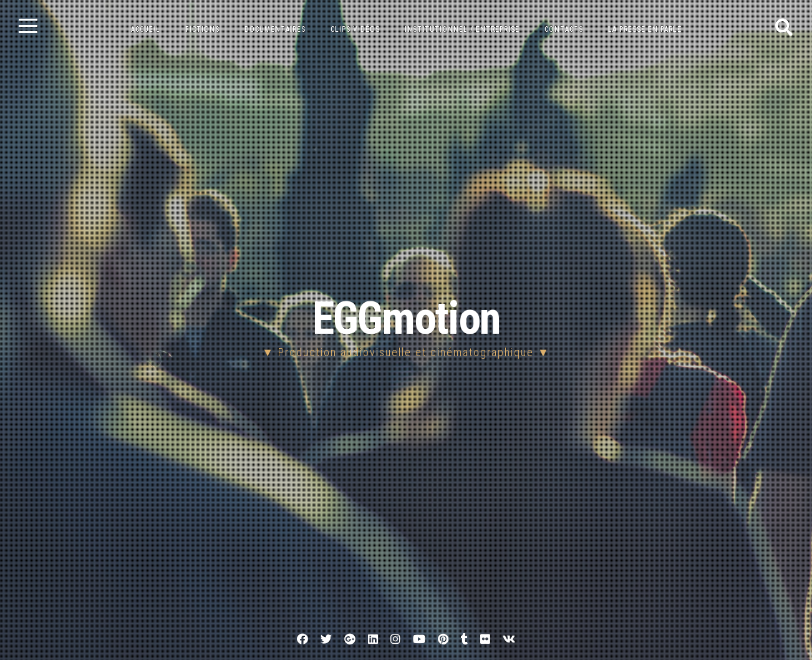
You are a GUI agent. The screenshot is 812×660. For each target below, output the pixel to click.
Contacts (564, 29)
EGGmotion (406, 318)
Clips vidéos (355, 29)
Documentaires (275, 29)
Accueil (146, 29)
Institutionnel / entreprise (462, 29)
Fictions (202, 29)
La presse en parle (645, 29)
